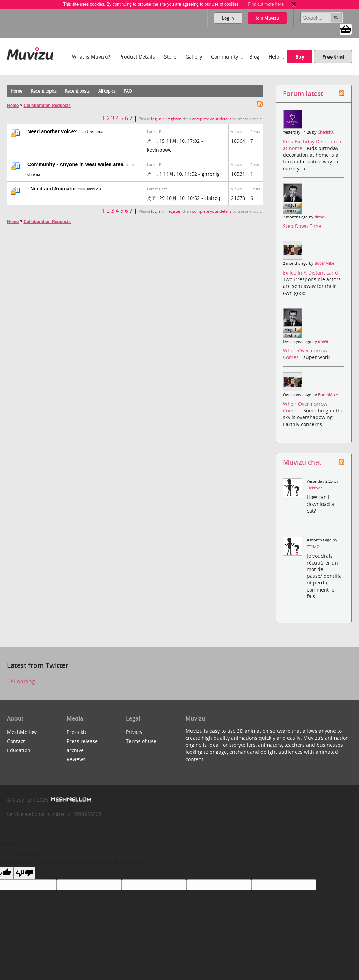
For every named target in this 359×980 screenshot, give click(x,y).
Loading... (23, 681)
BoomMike (324, 263)
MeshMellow (22, 732)
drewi (320, 217)
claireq (212, 198)
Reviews (76, 759)
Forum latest (303, 93)
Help (274, 57)
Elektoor (314, 488)
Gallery (194, 57)
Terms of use (141, 741)
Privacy (134, 732)
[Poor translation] (25, 873)
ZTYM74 (314, 547)
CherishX (326, 132)
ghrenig (34, 174)
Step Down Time (303, 226)
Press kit (76, 732)
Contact (16, 741)
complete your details (212, 119)
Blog (254, 57)
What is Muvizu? (91, 57)
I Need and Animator (52, 189)
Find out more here (266, 4)
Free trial (333, 57)
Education (19, 750)
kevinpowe (96, 132)
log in (156, 119)
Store (170, 57)
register (174, 119)
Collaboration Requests (47, 106)
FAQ (128, 91)
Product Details (137, 57)
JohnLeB (94, 189)
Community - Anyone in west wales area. (77, 164)
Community (225, 57)
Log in (228, 18)
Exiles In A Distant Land (311, 273)
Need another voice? (53, 131)
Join (267, 18)
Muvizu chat (302, 462)
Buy (300, 57)
